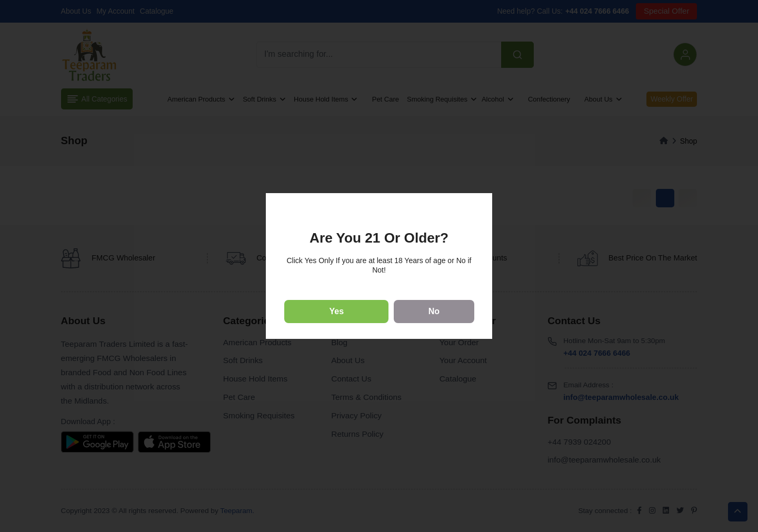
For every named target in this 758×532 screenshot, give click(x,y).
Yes (337, 311)
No (434, 311)
